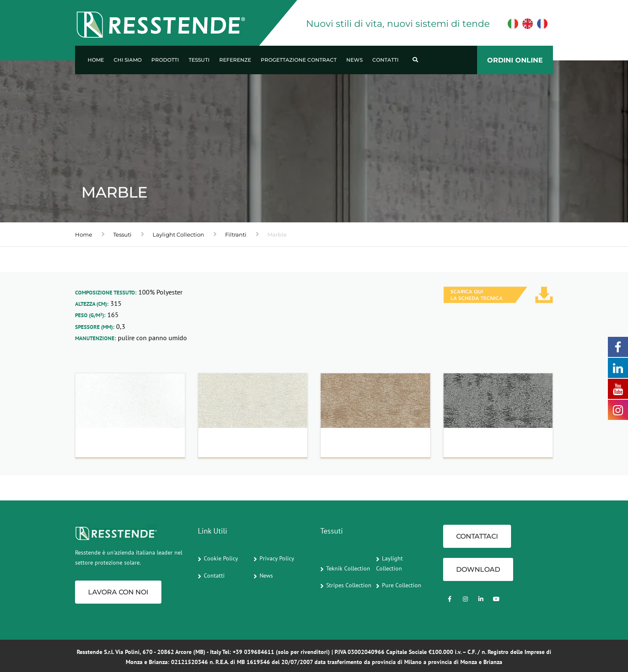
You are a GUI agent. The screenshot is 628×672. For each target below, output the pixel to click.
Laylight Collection (178, 234)
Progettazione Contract (299, 60)
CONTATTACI (477, 536)
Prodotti (165, 60)
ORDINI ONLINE (515, 60)
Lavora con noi (118, 592)
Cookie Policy (221, 558)
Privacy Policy (277, 558)
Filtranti (236, 234)
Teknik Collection (348, 568)
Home (96, 60)
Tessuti (199, 60)
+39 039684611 (253, 652)
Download (478, 569)
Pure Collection (402, 585)
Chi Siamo (128, 60)
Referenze (235, 60)
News (354, 60)
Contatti (385, 60)
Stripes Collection (349, 585)
